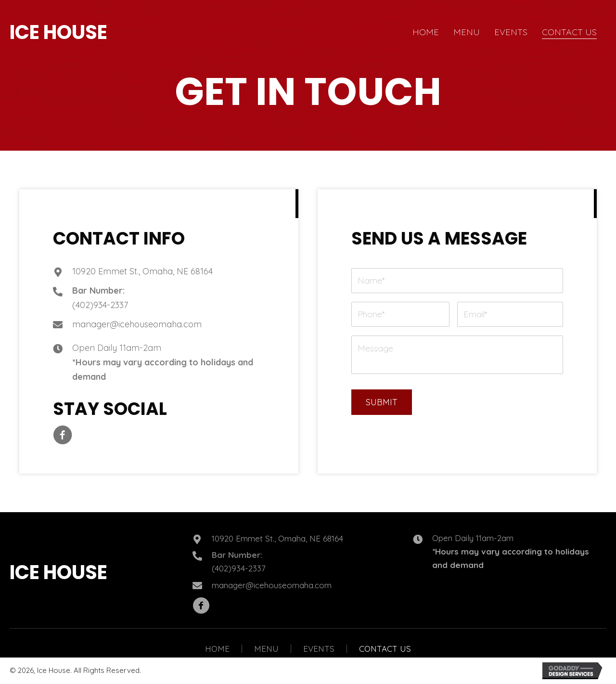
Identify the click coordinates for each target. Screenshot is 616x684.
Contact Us (385, 649)
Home (217, 649)
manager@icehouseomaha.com (137, 324)
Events (319, 649)
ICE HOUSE (58, 32)
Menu (266, 649)
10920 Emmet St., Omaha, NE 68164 (142, 271)
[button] (63, 435)
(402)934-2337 (100, 305)
